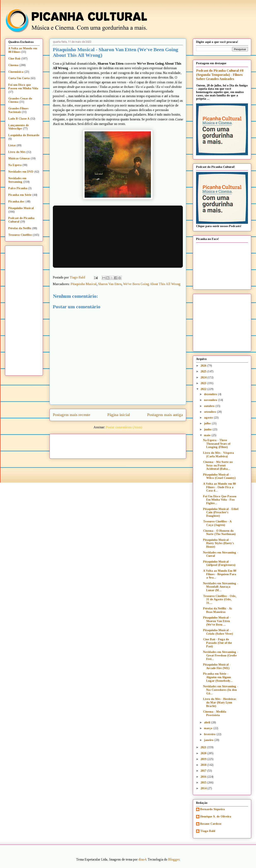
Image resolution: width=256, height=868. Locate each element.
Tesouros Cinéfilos (20, 235)
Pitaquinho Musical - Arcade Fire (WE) (217, 666)
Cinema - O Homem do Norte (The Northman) (219, 533)
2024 (204, 377)
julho (208, 423)
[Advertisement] (153, 445)
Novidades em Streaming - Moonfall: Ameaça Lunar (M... (221, 587)
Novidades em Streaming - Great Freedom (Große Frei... (221, 656)
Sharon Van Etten (110, 284)
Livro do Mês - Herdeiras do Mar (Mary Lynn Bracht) (220, 703)
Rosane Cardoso (211, 824)
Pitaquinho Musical (84, 284)
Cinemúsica (16, 72)
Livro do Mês (17, 152)
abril (207, 722)
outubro (210, 406)
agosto (209, 418)
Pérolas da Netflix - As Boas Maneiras (218, 610)
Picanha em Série (20, 195)
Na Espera (15, 165)
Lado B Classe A (19, 119)
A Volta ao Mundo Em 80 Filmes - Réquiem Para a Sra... (220, 574)
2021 (204, 747)
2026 (204, 366)
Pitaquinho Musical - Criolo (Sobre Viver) (218, 632)
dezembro (211, 394)
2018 (204, 765)
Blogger (174, 859)
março (209, 728)
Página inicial (119, 415)
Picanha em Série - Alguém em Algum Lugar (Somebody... (218, 677)
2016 (204, 777)
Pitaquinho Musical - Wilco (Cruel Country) (219, 476)
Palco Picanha (18, 188)
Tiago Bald (208, 831)
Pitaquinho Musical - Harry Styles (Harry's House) (218, 543)
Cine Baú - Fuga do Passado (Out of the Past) (218, 643)
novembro (211, 400)
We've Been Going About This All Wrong (152, 284)
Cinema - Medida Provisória (215, 713)
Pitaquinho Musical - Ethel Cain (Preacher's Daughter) (221, 513)
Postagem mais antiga (165, 415)
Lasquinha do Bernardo (24, 135)
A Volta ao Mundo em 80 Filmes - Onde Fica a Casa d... (219, 487)
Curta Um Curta (19, 78)
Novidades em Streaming (17, 180)
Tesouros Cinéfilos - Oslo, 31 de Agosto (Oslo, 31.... (220, 600)
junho (208, 429)
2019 (204, 759)
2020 (204, 753)
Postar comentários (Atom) (124, 427)
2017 (204, 771)
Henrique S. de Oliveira (216, 817)
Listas (12, 145)
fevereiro (210, 734)
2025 (204, 371)
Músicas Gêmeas (19, 158)
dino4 (142, 859)
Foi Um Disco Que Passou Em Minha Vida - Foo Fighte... (220, 500)
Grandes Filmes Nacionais (18, 110)
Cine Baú (14, 59)
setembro (210, 412)
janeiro (209, 740)
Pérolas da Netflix (20, 228)
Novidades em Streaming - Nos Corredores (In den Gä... (221, 690)
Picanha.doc (16, 202)
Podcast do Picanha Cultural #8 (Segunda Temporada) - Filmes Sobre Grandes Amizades (220, 75)
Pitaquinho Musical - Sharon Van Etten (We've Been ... (217, 621)
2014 (204, 788)
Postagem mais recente (72, 415)
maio (208, 435)
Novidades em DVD (21, 172)
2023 (204, 383)
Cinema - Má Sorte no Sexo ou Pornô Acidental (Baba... (218, 465)
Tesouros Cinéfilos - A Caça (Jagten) (217, 523)
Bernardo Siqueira (212, 809)
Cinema (13, 65)
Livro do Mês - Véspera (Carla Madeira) (218, 455)
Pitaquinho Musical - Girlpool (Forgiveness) (219, 563)
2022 (204, 389)
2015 (204, 783)
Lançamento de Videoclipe (19, 127)
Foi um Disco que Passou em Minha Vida (23, 87)
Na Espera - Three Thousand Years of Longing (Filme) (217, 444)
